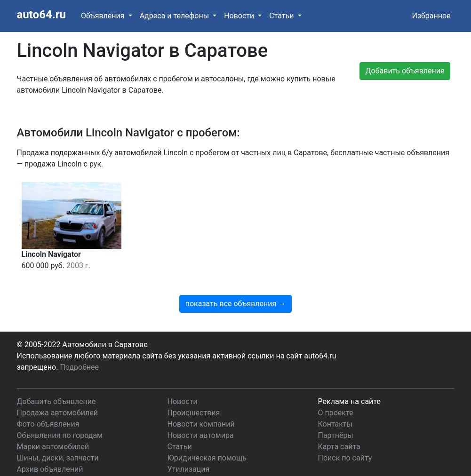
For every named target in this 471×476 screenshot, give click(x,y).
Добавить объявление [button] (405, 71)
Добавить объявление (56, 376)
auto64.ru (41, 15)
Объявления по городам (60, 410)
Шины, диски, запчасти (58, 432)
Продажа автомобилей (57, 387)
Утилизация (189, 444)
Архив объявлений (50, 444)
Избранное (431, 16)
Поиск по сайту (345, 432)
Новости (183, 376)
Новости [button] (240, 16)
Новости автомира (201, 410)
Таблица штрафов (49, 455)
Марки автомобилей (53, 421)
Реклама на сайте (349, 376)
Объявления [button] (104, 16)
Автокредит (188, 455)
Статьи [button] (282, 16)
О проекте (336, 387)
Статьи (180, 421)
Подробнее (79, 342)
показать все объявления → (290, 186)
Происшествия (194, 387)
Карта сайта (339, 421)
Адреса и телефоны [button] (175, 16)
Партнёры (336, 410)
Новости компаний (201, 399)
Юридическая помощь (207, 432)
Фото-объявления (48, 399)
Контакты (335, 399)
